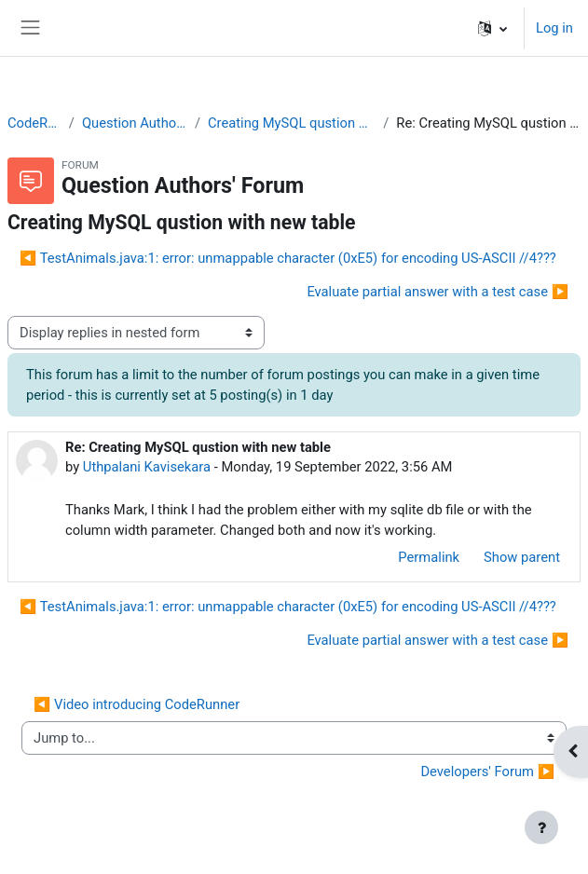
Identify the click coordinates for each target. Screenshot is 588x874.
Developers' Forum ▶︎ (487, 772)
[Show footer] (541, 827)
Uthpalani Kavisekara (147, 467)
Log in (554, 28)
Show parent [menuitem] (522, 557)
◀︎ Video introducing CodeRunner (137, 704)
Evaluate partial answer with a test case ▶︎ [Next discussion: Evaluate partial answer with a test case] (438, 292)
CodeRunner (34, 123)
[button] (492, 28)
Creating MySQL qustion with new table (292, 123)
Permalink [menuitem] (429, 557)
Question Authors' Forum (135, 123)
